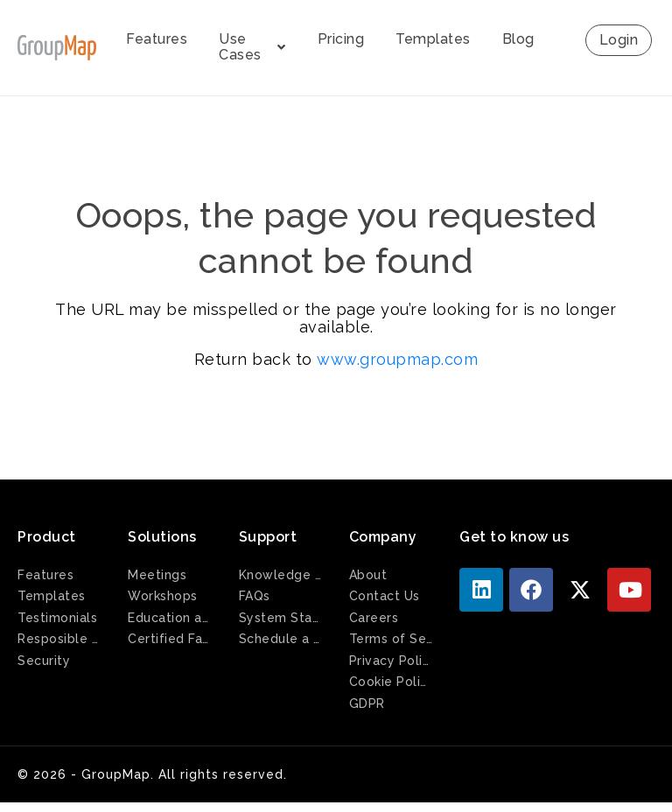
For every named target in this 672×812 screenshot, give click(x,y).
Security (44, 661)
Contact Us (385, 596)
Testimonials (57, 618)
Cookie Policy (391, 682)
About (368, 575)
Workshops (163, 596)
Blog (518, 39)
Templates (433, 39)
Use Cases (252, 47)
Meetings (157, 575)
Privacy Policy (391, 661)
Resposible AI (59, 639)
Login (619, 40)
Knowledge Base (281, 575)
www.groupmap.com (397, 359)
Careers (374, 618)
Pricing (341, 39)
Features (157, 39)
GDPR (367, 703)
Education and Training (170, 618)
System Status (281, 618)
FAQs (255, 596)
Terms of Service (391, 639)
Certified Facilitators (170, 639)
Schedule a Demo (281, 639)
